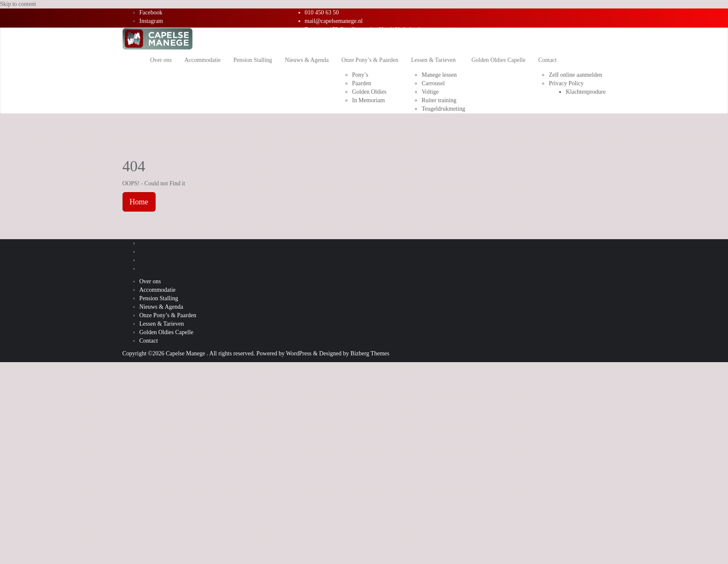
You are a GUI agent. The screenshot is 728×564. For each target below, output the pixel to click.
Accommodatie (158, 290)
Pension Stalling (159, 298)
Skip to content (18, 4)
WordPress (298, 353)
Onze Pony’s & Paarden (168, 315)
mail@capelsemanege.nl (334, 21)
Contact (149, 341)
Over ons (150, 281)
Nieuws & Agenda (161, 307)
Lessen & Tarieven (162, 324)
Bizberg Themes (370, 353)
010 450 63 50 (322, 13)
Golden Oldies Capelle (167, 332)
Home (139, 202)
